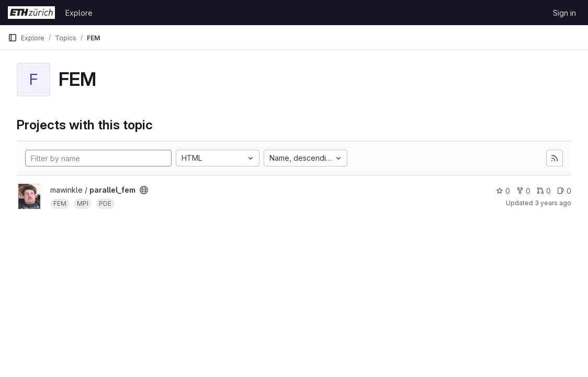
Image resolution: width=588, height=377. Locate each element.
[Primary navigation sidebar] (13, 38)
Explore (79, 13)
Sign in (564, 13)
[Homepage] (31, 13)
